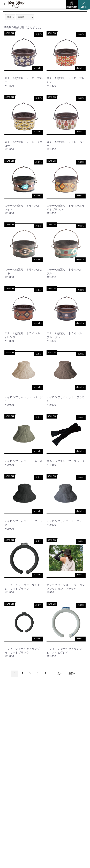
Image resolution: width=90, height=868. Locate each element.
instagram (45, 719)
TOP (5, 749)
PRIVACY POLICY (13, 792)
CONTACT (9, 818)
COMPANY (9, 766)
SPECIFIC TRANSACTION (18, 809)
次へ (60, 673)
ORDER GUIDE (11, 783)
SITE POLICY (10, 801)
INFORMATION (12, 758)
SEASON (10, 33)
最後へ (72, 673)
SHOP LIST (9, 775)
